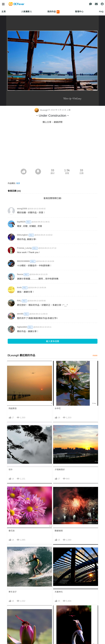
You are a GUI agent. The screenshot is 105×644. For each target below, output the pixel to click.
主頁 (4, 12)
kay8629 (21, 222)
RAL (19, 301)
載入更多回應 (53, 341)
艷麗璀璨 (59, 531)
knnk (19, 287)
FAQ (101, 12)
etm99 (20, 314)
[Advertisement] (53, 147)
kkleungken (23, 235)
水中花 (58, 408)
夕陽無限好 (60, 470)
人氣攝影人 (27, 12)
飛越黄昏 (13, 408)
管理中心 (79, 12)
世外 (11, 470)
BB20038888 (23, 261)
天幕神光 (59, 592)
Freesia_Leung (24, 248)
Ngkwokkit (22, 327)
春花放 (12, 531)
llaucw (20, 274)
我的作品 (54, 12)
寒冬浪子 (13, 592)
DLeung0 (41, 110)
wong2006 (22, 208)
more (95, 355)
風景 (18, 183)
